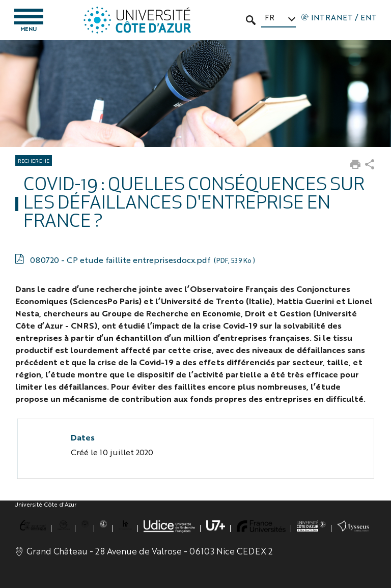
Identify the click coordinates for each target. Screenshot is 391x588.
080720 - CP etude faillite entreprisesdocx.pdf (142, 260)
